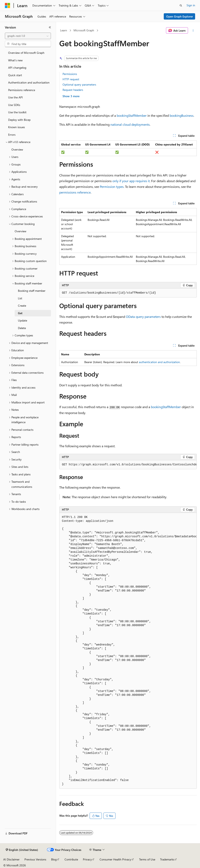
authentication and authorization (159, 362)
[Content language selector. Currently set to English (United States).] (22, 850)
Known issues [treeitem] (16, 127)
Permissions (70, 74)
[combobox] (28, 36)
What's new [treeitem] (15, 60)
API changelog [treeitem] (17, 68)
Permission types (112, 187)
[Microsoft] (8, 6)
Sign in (191, 5)
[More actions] (193, 31)
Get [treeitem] (20, 313)
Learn (64, 30)
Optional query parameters (79, 84)
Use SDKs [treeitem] (14, 105)
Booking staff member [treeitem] (32, 291)
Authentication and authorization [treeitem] (29, 82)
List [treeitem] (20, 298)
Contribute (71, 859)
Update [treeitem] (23, 320)
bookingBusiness (182, 115)
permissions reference (75, 192)
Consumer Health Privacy (115, 859)
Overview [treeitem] (17, 149)
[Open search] (181, 6)
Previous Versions (35, 859)
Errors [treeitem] (12, 135)
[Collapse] (50, 27)
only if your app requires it (131, 181)
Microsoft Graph (84, 30)
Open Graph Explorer (180, 16)
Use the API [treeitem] (15, 97)
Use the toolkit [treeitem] (17, 112)
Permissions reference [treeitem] (22, 90)
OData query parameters (143, 317)
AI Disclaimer (11, 859)
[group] (128, 465)
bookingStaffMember (132, 115)
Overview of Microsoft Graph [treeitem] (26, 53)
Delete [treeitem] (22, 328)
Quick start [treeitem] (15, 75)
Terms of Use (147, 859)
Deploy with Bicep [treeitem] (19, 120)
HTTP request (71, 79)
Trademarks (167, 859)
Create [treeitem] (22, 306)
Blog (54, 859)
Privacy (87, 859)
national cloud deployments (130, 124)
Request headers (73, 90)
